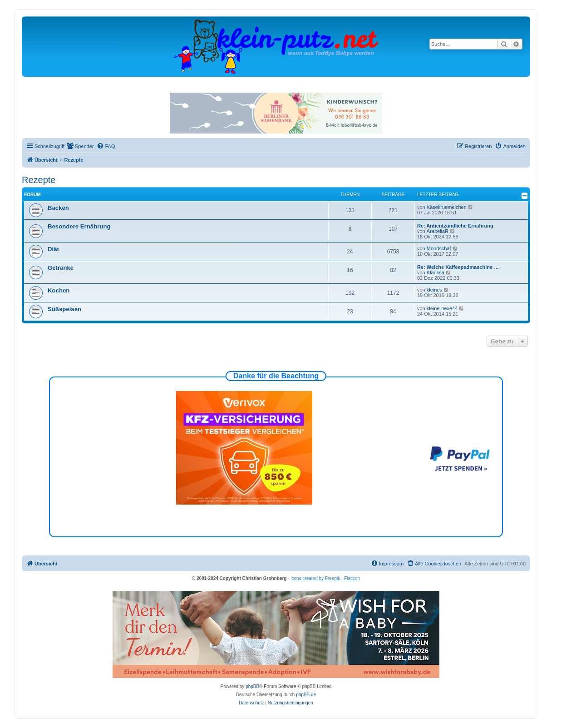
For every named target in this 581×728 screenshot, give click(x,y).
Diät (53, 249)
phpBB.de (306, 695)
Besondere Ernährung (79, 226)
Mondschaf (439, 248)
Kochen (59, 290)
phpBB (252, 686)
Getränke (61, 268)
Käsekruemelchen (447, 207)
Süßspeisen (64, 309)
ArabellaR (438, 231)
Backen (58, 208)
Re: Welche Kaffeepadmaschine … (458, 267)
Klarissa (436, 272)
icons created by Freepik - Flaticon (325, 578)
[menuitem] (80, 146)
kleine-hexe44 (442, 308)
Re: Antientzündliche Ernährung (455, 226)
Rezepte (39, 180)
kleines (434, 290)
